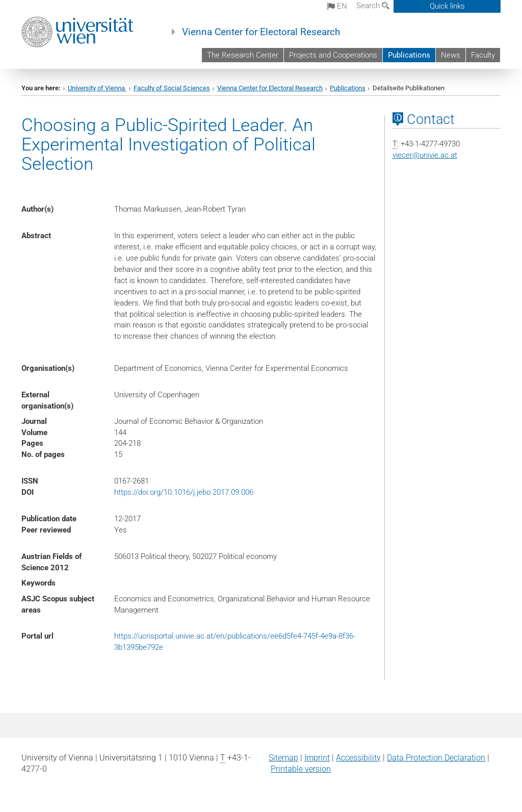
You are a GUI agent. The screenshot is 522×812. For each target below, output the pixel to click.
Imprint (317, 758)
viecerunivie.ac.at (425, 155)
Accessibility (358, 758)
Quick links (447, 6)
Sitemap (283, 758)
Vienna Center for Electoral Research (261, 32)
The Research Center (243, 55)
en (337, 6)
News (451, 55)
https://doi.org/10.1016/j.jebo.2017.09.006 (184, 492)
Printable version (301, 769)
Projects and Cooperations (333, 55)
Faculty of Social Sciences (172, 88)
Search (373, 6)
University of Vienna (97, 88)
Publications (409, 55)
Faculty (483, 55)
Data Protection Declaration (436, 758)
